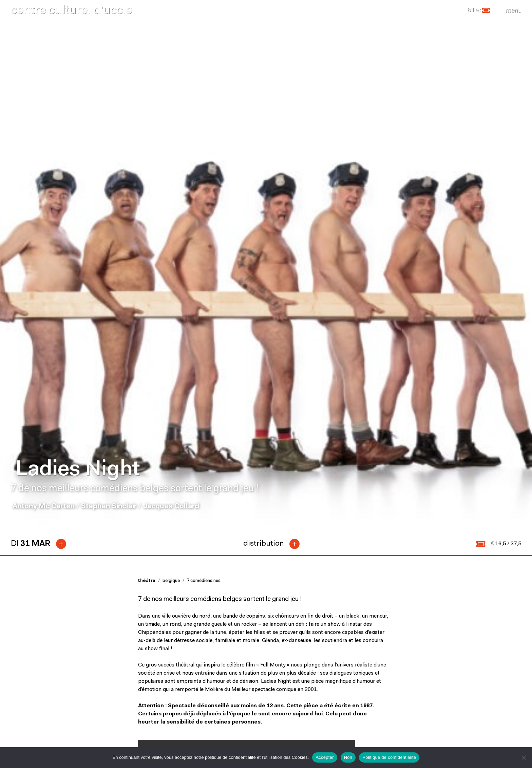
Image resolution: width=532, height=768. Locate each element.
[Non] (524, 757)
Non (348, 757)
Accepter (325, 757)
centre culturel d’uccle (72, 11)
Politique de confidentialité (389, 757)
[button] (479, 11)
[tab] (41, 213)
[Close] (513, 11)
